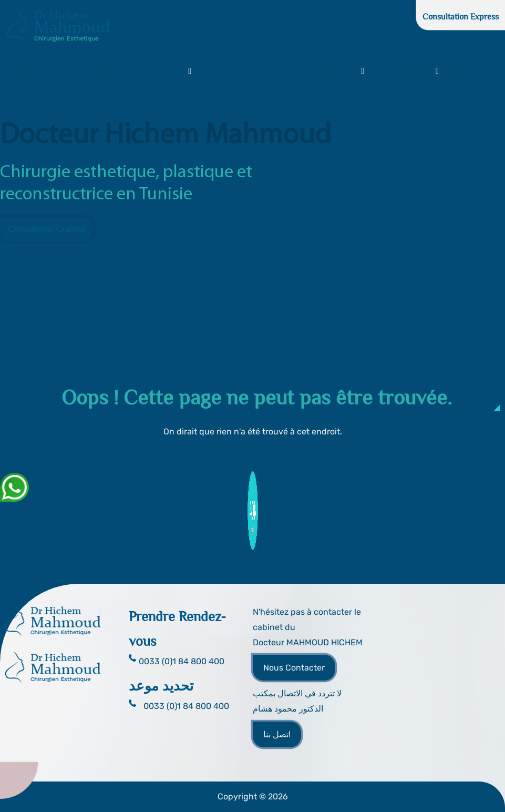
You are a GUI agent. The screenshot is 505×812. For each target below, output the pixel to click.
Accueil (27, 71)
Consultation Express (461, 17)
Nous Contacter (294, 668)
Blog (455, 71)
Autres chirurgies (404, 71)
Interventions (164, 71)
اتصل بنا (277, 734)
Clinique (214, 71)
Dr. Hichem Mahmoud (90, 71)
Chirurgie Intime (332, 71)
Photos (253, 71)
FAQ (284, 71)
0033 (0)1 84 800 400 (186, 706)
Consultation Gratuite (47, 229)
